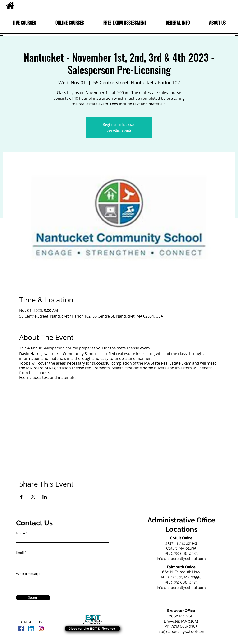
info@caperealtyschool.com (181, 559)
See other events (119, 130)
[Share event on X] (33, 497)
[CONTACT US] (31, 622)
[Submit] (33, 598)
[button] (24, 23)
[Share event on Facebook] (21, 497)
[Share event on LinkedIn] (45, 497)
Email (20, 553)
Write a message (28, 574)
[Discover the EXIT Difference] (92, 629)
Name (20, 533)
